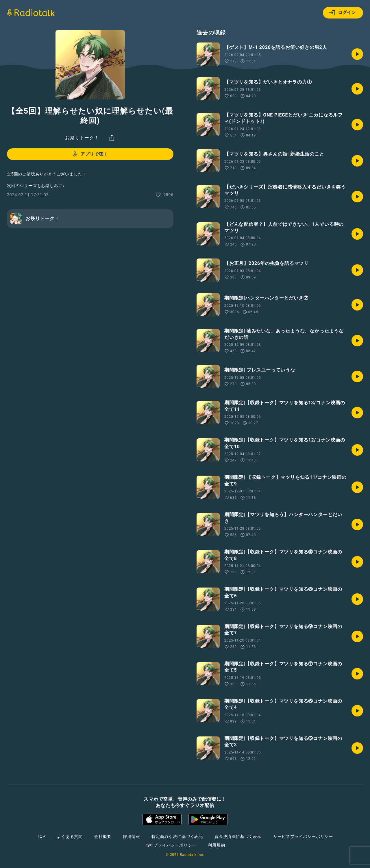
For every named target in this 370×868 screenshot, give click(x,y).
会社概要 (103, 836)
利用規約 (216, 845)
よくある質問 (70, 836)
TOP (41, 836)
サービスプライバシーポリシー (303, 836)
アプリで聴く (90, 154)
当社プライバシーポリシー (171, 845)
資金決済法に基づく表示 (238, 836)
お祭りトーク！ (82, 138)
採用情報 (131, 836)
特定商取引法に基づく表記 (177, 836)
